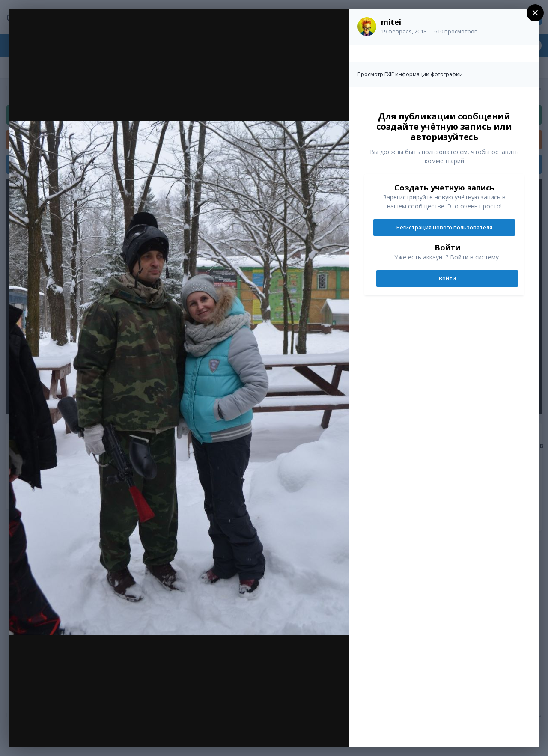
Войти (447, 278)
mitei (391, 22)
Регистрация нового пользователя (444, 227)
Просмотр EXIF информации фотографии (410, 74)
